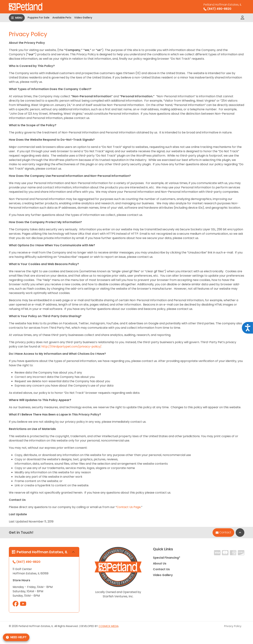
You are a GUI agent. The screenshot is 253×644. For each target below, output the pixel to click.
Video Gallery (83, 18)
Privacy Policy (233, 626)
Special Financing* (167, 558)
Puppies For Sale (39, 18)
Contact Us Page (129, 507)
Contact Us (161, 569)
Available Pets (62, 18)
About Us (160, 563)
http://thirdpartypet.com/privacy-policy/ (71, 346)
